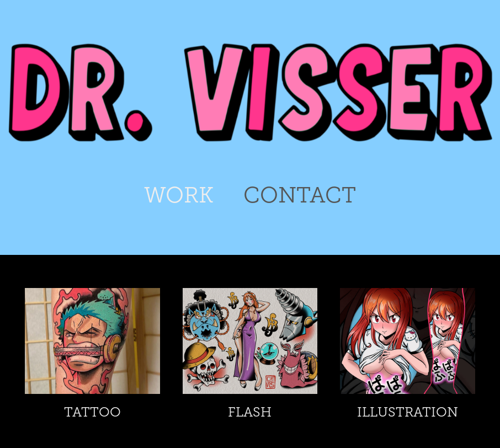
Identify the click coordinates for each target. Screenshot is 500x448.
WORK (179, 195)
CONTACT (300, 195)
